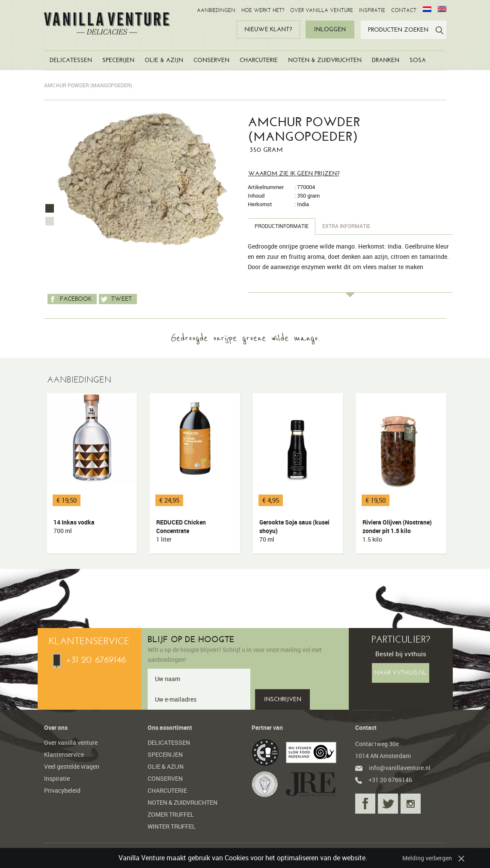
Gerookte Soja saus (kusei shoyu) (300, 531)
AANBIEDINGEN (216, 10)
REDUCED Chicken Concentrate (196, 531)
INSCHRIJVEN (283, 699)
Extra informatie (346, 226)
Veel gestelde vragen (72, 766)
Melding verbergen (427, 858)
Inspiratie (57, 778)
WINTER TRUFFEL (172, 826)
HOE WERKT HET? (263, 10)
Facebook (70, 299)
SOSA (418, 60)
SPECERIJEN (118, 60)
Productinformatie (282, 226)
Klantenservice (64, 754)
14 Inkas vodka (94, 527)
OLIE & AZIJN (164, 60)
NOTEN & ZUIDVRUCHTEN (325, 60)
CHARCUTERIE (259, 60)
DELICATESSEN (71, 60)
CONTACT (404, 10)
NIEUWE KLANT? (268, 29)
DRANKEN (386, 60)
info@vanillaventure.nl (393, 768)
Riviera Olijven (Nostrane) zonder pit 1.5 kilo (403, 531)
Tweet (115, 299)
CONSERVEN (211, 60)
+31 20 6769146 (89, 659)
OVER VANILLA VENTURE (322, 10)
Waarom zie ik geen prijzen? (294, 173)
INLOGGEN (330, 29)
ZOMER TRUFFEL (171, 814)
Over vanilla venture (71, 742)
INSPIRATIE (372, 10)
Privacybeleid (62, 790)
